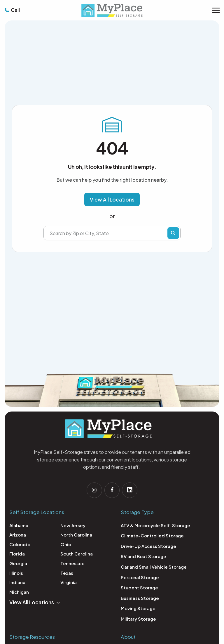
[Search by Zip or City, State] (108, 233)
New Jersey (73, 526)
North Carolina (76, 535)
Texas (67, 574)
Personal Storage (140, 578)
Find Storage (173, 233)
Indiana (17, 583)
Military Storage (138, 620)
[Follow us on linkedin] (131, 491)
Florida (17, 555)
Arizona (18, 535)
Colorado (20, 545)
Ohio (66, 545)
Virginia (69, 583)
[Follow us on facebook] (112, 491)
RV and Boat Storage (143, 557)
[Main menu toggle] (216, 10)
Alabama (19, 526)
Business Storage (140, 599)
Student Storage (139, 588)
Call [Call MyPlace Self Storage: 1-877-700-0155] (15, 10)
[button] (112, 199)
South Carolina (77, 555)
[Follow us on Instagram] (93, 491)
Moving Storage (138, 609)
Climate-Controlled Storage (152, 536)
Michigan (19, 593)
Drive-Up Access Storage (148, 547)
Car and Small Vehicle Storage (154, 568)
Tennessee (72, 564)
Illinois (16, 574)
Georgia (18, 564)
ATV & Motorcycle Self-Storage (155, 526)
